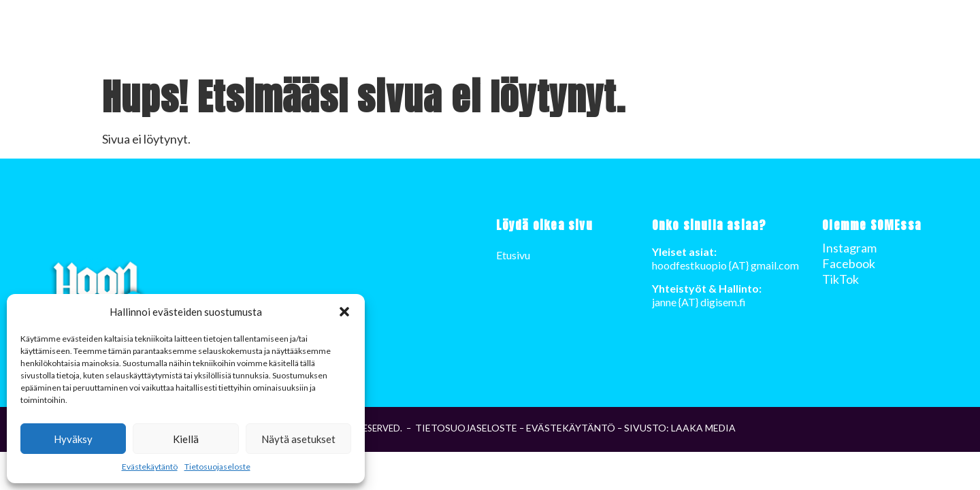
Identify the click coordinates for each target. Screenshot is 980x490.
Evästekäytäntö (150, 467)
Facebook (849, 263)
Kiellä (186, 439)
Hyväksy (73, 439)
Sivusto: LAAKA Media (680, 428)
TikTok (840, 279)
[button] (344, 312)
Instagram (849, 248)
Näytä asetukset (298, 439)
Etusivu (837, 34)
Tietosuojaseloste (217, 467)
